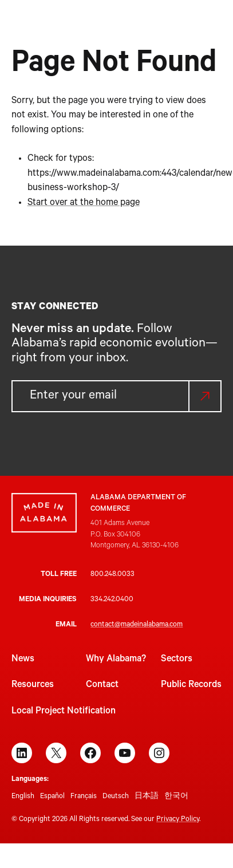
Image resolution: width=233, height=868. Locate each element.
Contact (102, 685)
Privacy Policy (178, 820)
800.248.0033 (112, 575)
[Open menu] (215, 29)
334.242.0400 (112, 600)
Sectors (177, 660)
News (23, 660)
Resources (33, 685)
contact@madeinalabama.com (137, 625)
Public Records (191, 685)
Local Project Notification (64, 712)
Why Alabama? (116, 660)
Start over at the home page (84, 203)
